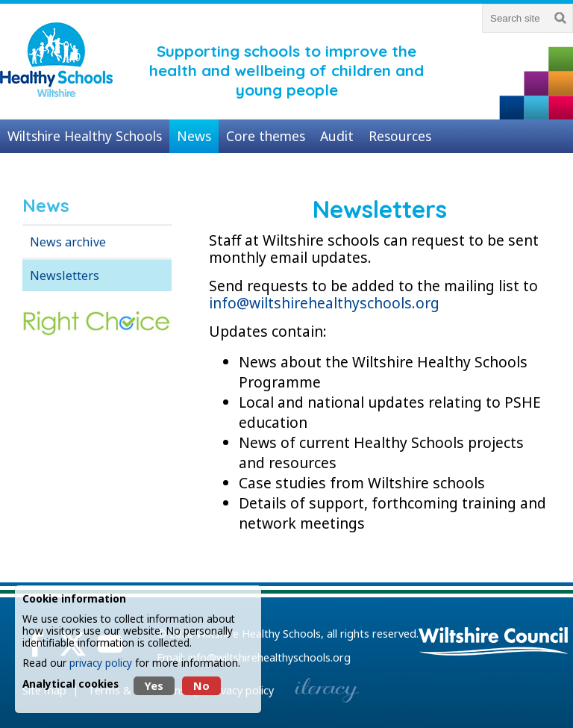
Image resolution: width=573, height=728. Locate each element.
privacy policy (101, 663)
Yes (154, 686)
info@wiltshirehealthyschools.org (324, 303)
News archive (68, 242)
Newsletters (65, 276)
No (201, 686)
